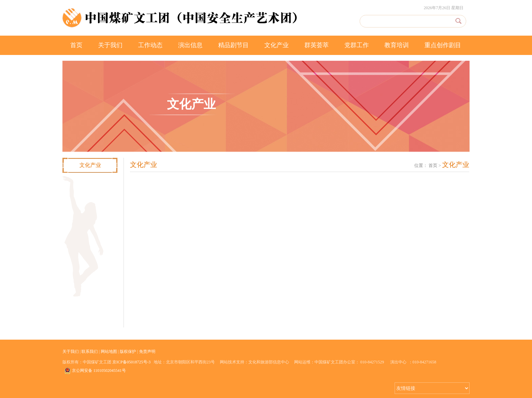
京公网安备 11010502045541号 (95, 371)
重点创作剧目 (443, 45)
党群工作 (357, 45)
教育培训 (397, 45)
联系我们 (90, 352)
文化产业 (277, 45)
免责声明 (147, 352)
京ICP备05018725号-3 (131, 362)
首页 (76, 45)
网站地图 (109, 352)
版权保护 (128, 352)
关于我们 (110, 45)
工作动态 (150, 45)
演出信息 (190, 45)
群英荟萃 (317, 45)
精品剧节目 (233, 45)
